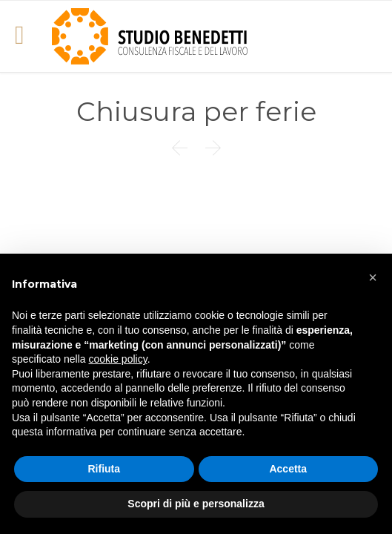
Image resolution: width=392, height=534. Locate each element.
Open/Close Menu (28, 37)
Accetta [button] (288, 469)
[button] (373, 277)
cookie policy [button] (118, 359)
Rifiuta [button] (104, 469)
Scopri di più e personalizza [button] (196, 504)
